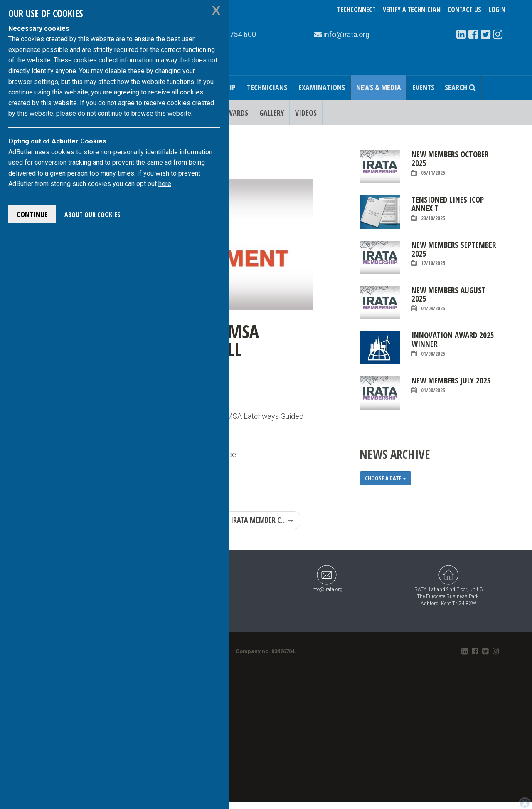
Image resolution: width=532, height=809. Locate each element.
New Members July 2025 (451, 385)
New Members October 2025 (450, 163)
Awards (235, 113)
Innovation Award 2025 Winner (453, 344)
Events (423, 87)
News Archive (395, 454)
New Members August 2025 (449, 299)
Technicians (267, 87)
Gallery (272, 113)
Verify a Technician (412, 10)
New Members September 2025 (454, 254)
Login (497, 10)
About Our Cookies (92, 215)
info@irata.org (327, 578)
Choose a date (385, 478)
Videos (306, 113)
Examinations (322, 87)
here (165, 184)
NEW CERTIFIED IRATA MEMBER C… (239, 520)
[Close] (525, 803)
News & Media (379, 87)
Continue (32, 214)
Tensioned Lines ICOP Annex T (448, 209)
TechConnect (356, 10)
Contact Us (464, 10)
